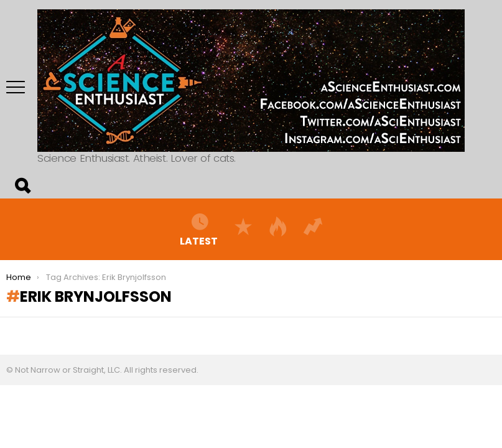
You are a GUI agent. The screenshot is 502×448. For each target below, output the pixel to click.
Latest (199, 229)
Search (22, 186)
